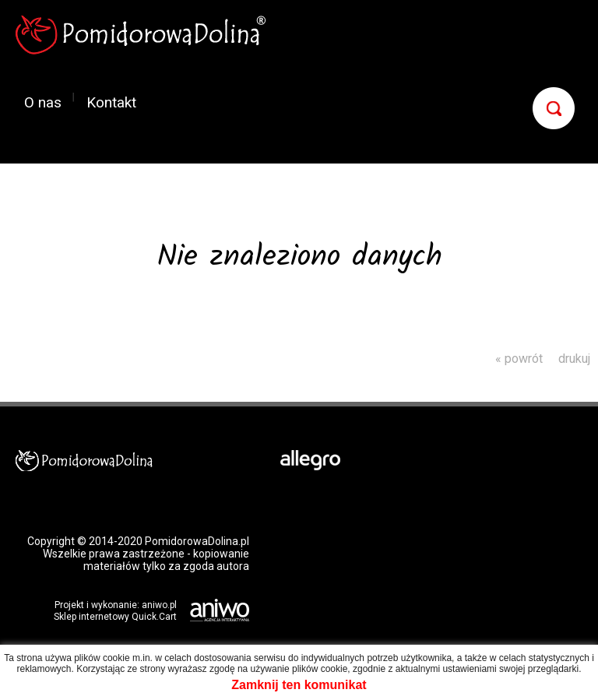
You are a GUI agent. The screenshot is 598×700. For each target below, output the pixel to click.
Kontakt (111, 102)
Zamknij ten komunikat (299, 685)
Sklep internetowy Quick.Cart (115, 617)
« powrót (519, 359)
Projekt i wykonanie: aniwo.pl (116, 605)
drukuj (574, 359)
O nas (43, 102)
